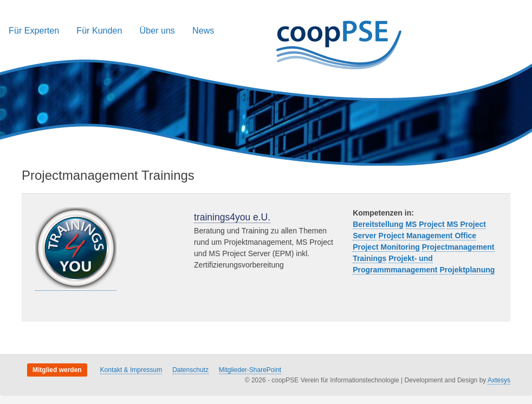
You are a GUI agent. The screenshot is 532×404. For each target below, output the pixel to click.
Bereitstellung (378, 224)
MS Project (425, 224)
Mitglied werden (57, 370)
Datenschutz (190, 370)
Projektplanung (467, 270)
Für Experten (34, 30)
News (203, 30)
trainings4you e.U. (232, 217)
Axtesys (499, 380)
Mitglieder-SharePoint (250, 370)
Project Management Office (428, 236)
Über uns (157, 30)
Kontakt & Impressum (131, 370)
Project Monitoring (386, 247)
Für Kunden (99, 30)
